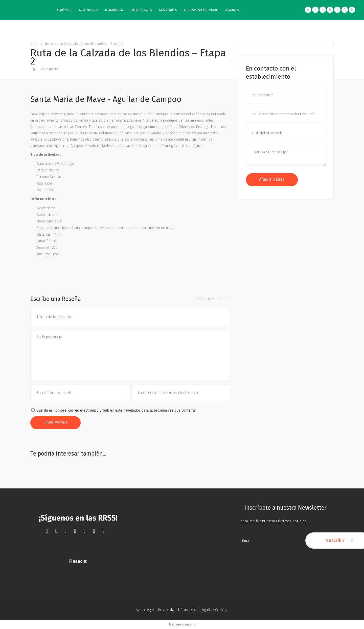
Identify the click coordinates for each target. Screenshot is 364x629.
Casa (35, 44)
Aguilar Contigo (215, 610)
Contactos (189, 610)
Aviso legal (145, 610)
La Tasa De (204, 299)
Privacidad (167, 610)
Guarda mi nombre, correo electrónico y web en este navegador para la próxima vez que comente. (116, 410)
